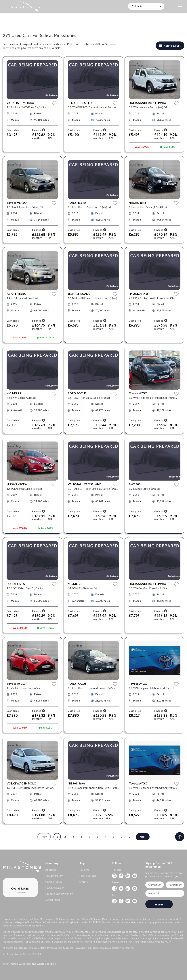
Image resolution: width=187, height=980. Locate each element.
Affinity (83, 882)
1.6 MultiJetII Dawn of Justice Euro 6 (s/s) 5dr (92, 298)
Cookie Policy (54, 882)
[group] (32, 80)
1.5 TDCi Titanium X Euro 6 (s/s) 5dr (89, 398)
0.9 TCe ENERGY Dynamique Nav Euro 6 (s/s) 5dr (92, 107)
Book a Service (88, 876)
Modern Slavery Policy (59, 894)
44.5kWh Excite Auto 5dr (22, 398)
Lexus (116, 882)
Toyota (116, 870)
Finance (39, 130)
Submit (159, 904)
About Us (51, 870)
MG (114, 895)
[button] (134, 80)
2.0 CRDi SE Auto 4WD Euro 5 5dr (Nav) (153, 298)
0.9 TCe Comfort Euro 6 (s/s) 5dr (148, 588)
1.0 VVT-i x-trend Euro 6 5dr (23, 688)
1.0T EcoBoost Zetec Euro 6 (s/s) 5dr (90, 207)
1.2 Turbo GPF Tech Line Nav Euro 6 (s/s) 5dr (92, 489)
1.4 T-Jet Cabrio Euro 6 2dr (23, 298)
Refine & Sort (170, 46)
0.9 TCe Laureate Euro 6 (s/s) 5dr (148, 107)
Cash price (13, 130)
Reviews (84, 870)
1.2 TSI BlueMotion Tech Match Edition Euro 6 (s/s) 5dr (30, 788)
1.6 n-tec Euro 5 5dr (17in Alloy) (148, 207)
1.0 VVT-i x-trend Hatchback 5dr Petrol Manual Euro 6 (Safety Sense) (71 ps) (152, 788)
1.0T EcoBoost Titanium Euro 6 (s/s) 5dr (91, 688)
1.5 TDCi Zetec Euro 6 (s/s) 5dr (25, 588)
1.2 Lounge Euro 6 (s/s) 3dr (145, 489)
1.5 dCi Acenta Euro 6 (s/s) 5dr (24, 489)
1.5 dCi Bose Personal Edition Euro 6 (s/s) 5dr (92, 788)
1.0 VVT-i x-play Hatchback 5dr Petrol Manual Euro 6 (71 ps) (151, 688)
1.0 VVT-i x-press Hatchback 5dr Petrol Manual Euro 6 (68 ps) (152, 398)
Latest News (53, 900)
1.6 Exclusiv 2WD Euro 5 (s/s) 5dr (26, 107)
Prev (44, 837)
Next (143, 837)
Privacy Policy (54, 876)
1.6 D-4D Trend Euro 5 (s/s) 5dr (25, 207)
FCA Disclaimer (55, 888)
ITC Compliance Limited (163, 919)
